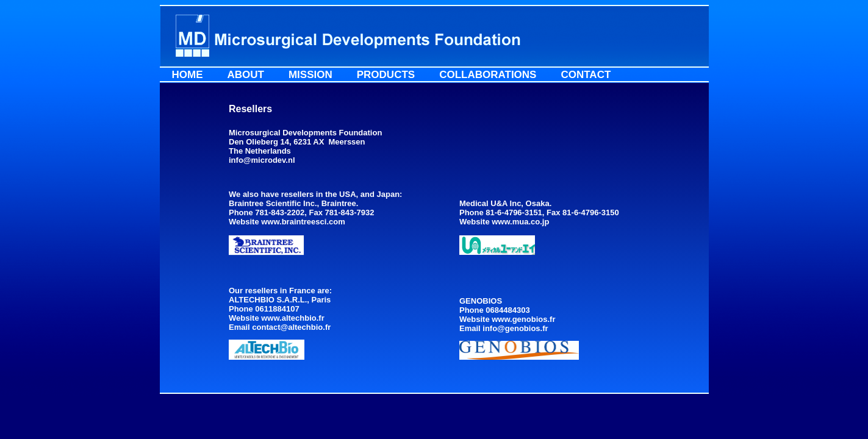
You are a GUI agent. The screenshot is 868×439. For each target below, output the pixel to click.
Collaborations (488, 75)
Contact (586, 75)
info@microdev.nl (262, 160)
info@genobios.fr (515, 328)
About (246, 75)
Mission (310, 75)
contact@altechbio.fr (291, 327)
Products (386, 75)
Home (188, 75)
